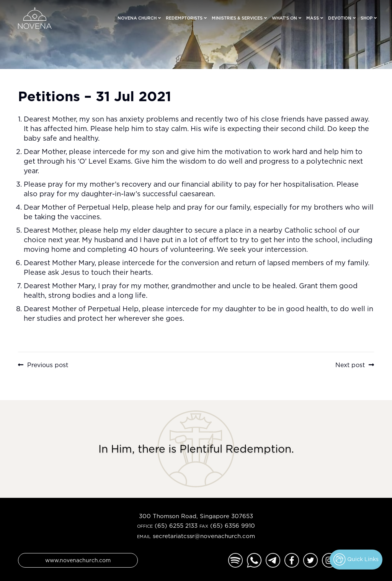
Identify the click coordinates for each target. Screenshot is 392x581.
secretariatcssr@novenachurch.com (204, 536)
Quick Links (356, 560)
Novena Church (137, 18)
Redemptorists (184, 18)
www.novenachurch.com (78, 560)
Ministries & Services (237, 18)
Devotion (340, 18)
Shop (367, 18)
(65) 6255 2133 (176, 526)
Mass (313, 18)
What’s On (284, 18)
